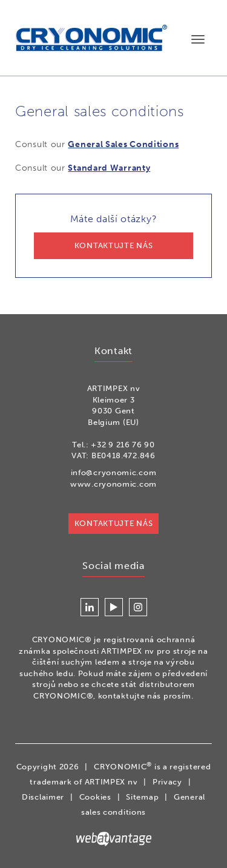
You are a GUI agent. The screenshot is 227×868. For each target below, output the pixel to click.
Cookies (95, 797)
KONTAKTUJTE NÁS (114, 523)
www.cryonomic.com (113, 484)
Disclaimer (43, 797)
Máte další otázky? (113, 236)
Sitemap (142, 797)
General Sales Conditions (123, 144)
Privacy (167, 782)
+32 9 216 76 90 (123, 445)
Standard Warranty (109, 168)
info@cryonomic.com (114, 472)
